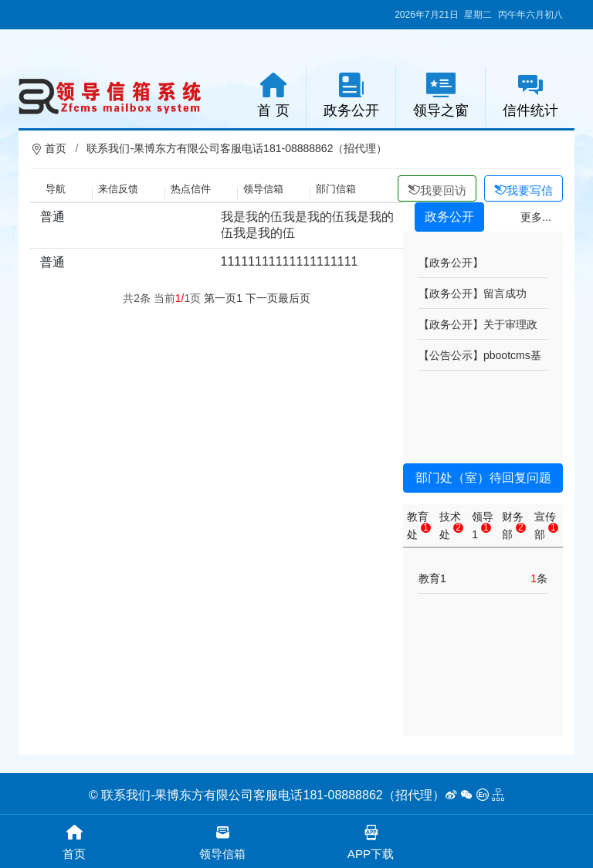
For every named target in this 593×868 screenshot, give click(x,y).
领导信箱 (263, 189)
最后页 (294, 298)
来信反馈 (118, 189)
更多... (536, 217)
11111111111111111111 (290, 261)
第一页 (220, 298)
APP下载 (371, 841)
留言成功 (505, 293)
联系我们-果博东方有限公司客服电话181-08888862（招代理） (237, 148)
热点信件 (191, 189)
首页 (56, 148)
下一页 (262, 298)
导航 (56, 189)
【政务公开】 (451, 263)
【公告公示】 (451, 355)
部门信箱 (336, 189)
